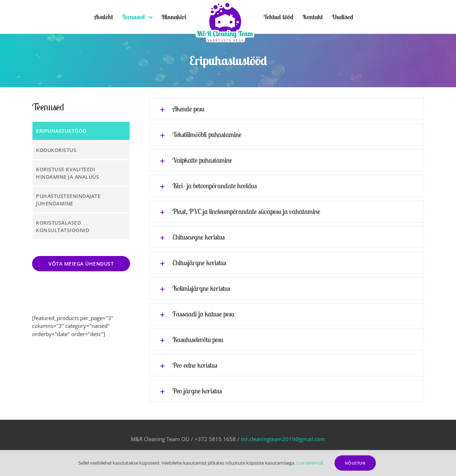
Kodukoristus (56, 150)
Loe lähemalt (310, 463)
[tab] (287, 109)
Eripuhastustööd (61, 131)
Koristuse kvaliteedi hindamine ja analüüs (68, 173)
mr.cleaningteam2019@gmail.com (283, 439)
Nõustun (355, 463)
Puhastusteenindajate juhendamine (68, 200)
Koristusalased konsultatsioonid (63, 226)
